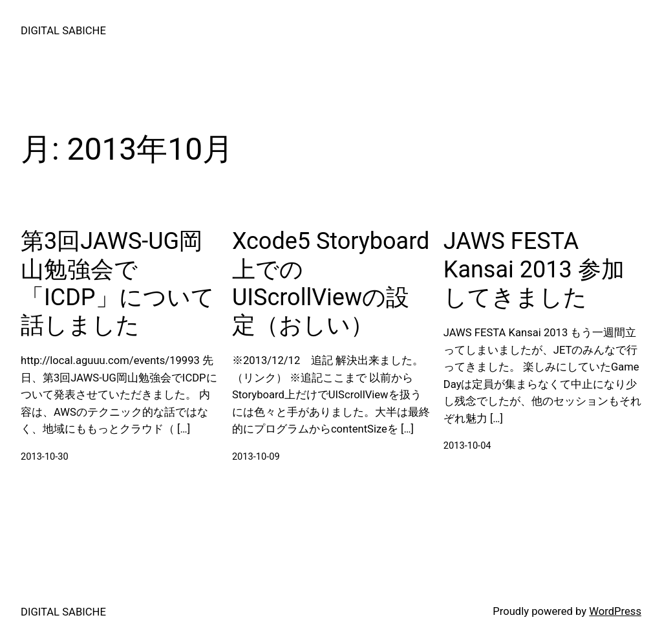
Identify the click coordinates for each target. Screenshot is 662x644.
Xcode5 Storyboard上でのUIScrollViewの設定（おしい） (331, 283)
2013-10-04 (467, 445)
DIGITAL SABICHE (63, 31)
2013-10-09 (256, 456)
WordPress (615, 611)
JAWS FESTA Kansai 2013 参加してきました (534, 269)
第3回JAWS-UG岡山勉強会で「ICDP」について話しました (118, 283)
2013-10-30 (45, 456)
